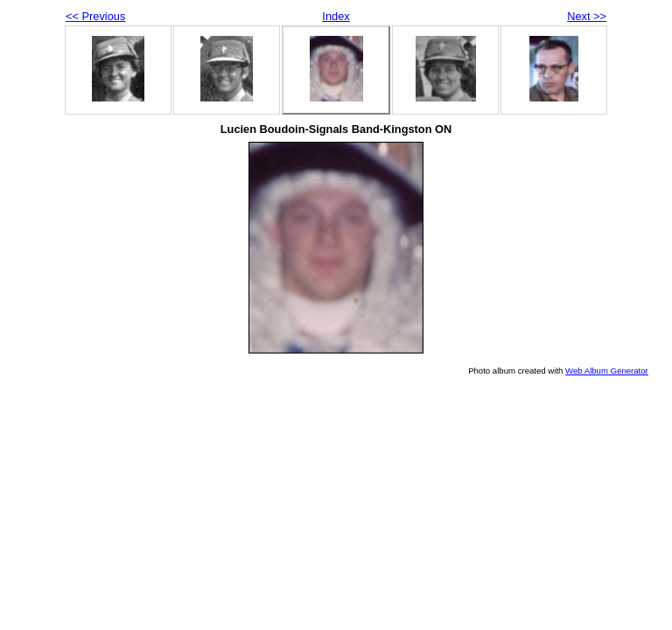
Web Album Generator (607, 371)
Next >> (587, 16)
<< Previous (95, 16)
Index (336, 16)
